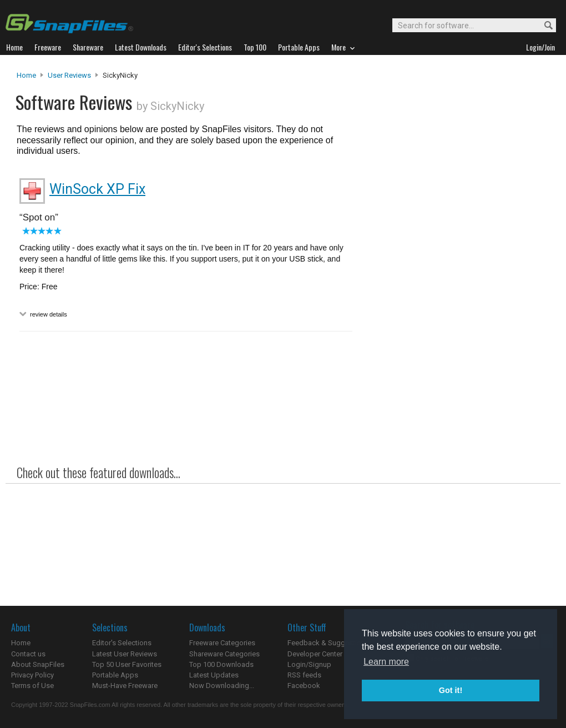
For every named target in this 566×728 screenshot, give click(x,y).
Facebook (304, 686)
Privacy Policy (32, 675)
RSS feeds (304, 675)
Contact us (28, 654)
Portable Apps (115, 675)
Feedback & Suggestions (328, 643)
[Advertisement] (455, 296)
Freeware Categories (222, 643)
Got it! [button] (451, 690)
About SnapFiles (38, 664)
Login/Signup (309, 664)
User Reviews (69, 75)
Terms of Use (32, 686)
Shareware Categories (224, 654)
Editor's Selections (122, 643)
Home (26, 75)
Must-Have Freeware (125, 686)
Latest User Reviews (125, 654)
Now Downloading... (222, 686)
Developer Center (315, 654)
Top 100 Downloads (221, 664)
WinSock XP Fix (97, 189)
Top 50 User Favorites (127, 664)
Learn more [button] (386, 662)
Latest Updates (214, 675)
